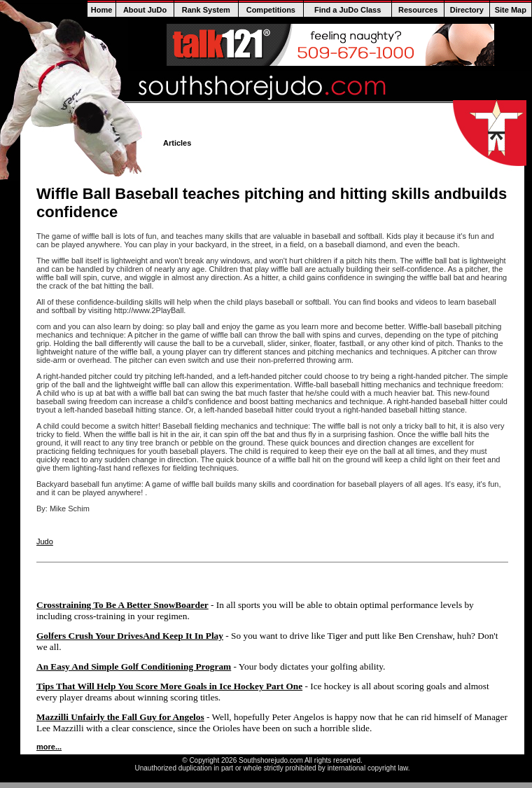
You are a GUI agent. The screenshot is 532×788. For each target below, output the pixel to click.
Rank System (206, 10)
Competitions (271, 10)
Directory (467, 10)
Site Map (511, 10)
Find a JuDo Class (348, 10)
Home (102, 10)
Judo (45, 541)
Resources (418, 10)
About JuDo (145, 10)
